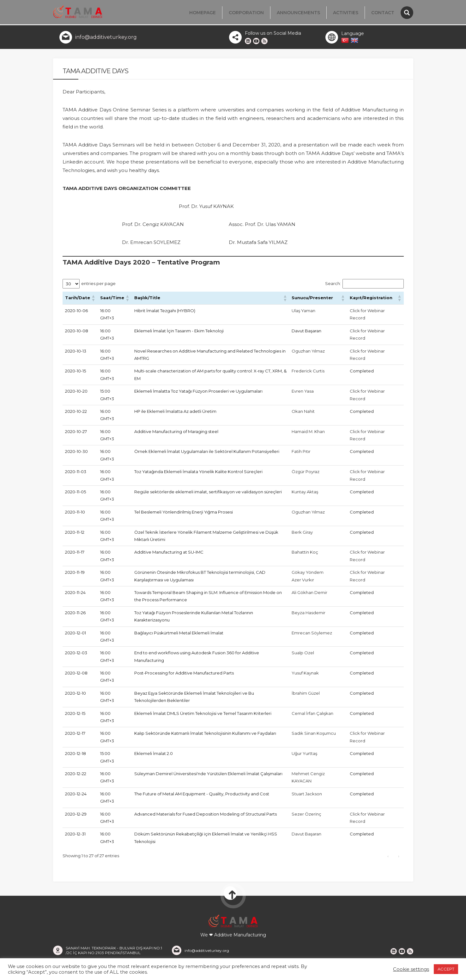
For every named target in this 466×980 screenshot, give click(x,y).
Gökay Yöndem (308, 574)
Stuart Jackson (307, 796)
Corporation (246, 13)
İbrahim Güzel (306, 695)
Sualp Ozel (303, 655)
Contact (383, 13)
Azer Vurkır (303, 582)
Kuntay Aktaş (305, 494)
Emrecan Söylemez (312, 635)
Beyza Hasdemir (309, 615)
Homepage (203, 13)
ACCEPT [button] (446, 969)
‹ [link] (388, 858)
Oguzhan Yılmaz (308, 353)
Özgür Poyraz (306, 473)
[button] (93, 300)
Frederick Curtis (308, 373)
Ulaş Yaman (303, 312)
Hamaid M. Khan (308, 433)
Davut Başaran (306, 836)
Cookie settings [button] (411, 969)
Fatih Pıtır (301, 453)
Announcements (298, 13)
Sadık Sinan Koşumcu (314, 735)
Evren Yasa (303, 393)
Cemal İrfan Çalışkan (312, 715)
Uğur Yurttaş (304, 755)
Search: (333, 285)
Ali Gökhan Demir (309, 594)
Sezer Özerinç (306, 816)
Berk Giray (302, 534)
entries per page (98, 285)
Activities (346, 13)
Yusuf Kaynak (305, 675)
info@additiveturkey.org (106, 39)
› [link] (399, 858)
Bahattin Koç (305, 554)
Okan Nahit (303, 413)
